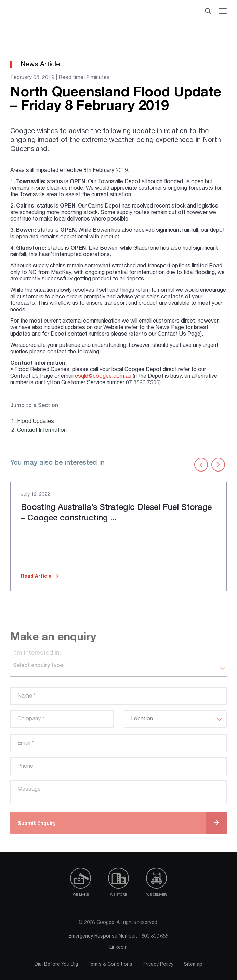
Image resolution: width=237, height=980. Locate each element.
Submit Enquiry (37, 824)
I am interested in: (36, 653)
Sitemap (193, 965)
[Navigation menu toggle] (223, 11)
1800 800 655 (154, 937)
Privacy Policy (158, 965)
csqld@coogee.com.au (103, 377)
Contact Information (42, 431)
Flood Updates (36, 422)
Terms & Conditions (110, 965)
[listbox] (119, 669)
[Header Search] (206, 11)
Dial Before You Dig (56, 965)
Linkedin (119, 948)
